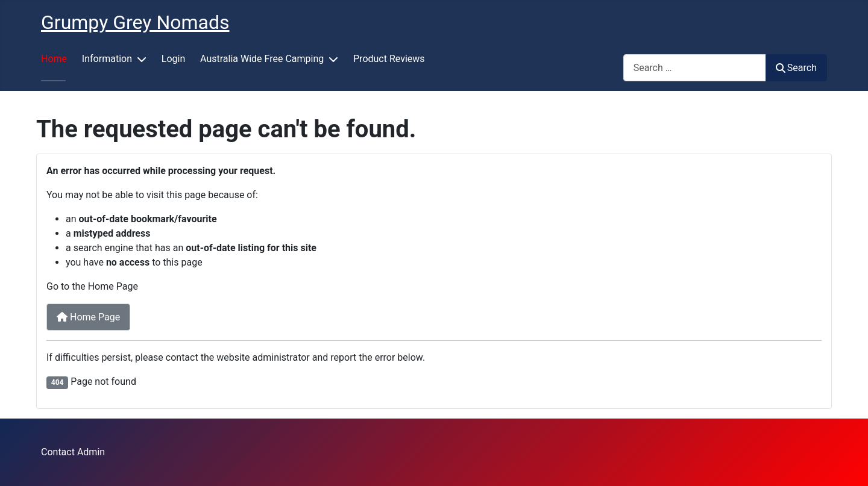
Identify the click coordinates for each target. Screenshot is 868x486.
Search (796, 68)
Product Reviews (389, 59)
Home (54, 59)
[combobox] (695, 68)
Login (173, 59)
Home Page (88, 317)
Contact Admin (73, 452)
